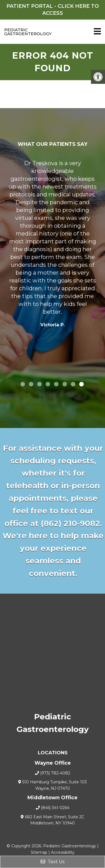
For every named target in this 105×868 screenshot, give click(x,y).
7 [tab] (73, 384)
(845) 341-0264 (55, 808)
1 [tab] (23, 384)
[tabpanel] (53, 245)
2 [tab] (31, 384)
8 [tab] (81, 384)
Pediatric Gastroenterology (15, 32)
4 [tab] (48, 384)
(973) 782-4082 (55, 773)
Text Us (53, 862)
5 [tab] (56, 384)
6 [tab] (65, 384)
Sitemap (39, 852)
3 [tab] (39, 384)
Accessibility (63, 852)
